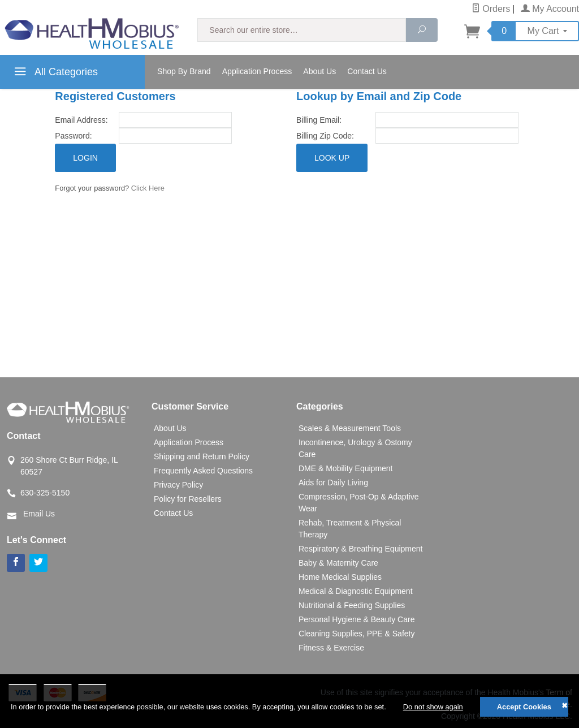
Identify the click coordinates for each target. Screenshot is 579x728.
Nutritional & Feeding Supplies (352, 605)
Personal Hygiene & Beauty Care (357, 619)
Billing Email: (319, 120)
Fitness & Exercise (331, 648)
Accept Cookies (524, 707)
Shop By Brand (184, 71)
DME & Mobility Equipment (346, 468)
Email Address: (81, 120)
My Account (550, 9)
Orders (491, 9)
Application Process (257, 71)
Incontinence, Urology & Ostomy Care (355, 448)
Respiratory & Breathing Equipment (360, 549)
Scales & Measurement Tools (350, 428)
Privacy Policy (178, 485)
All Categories (55, 74)
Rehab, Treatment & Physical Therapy (350, 529)
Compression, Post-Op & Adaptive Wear (358, 503)
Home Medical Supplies (340, 577)
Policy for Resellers (188, 499)
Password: (73, 136)
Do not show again (433, 707)
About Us (319, 71)
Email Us (39, 514)
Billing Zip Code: (325, 136)
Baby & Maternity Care (338, 563)
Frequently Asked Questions (203, 471)
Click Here (148, 188)
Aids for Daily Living (333, 483)
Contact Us (367, 71)
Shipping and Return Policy (202, 456)
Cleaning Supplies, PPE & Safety (357, 634)
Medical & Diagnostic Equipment (356, 591)
